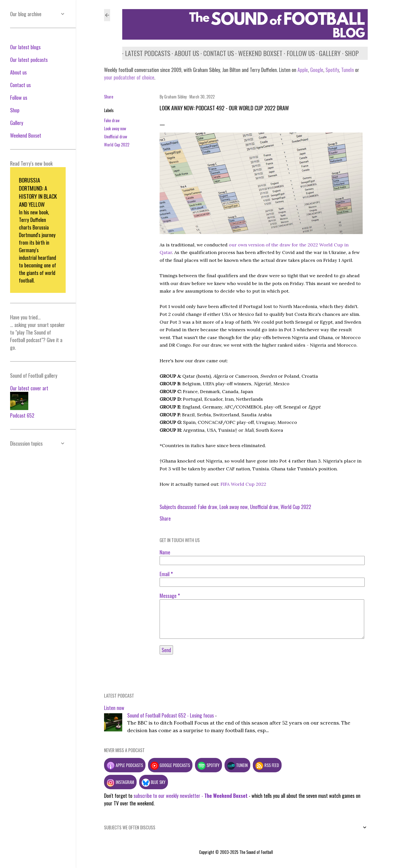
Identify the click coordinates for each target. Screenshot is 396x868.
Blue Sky (154, 782)
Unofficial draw (116, 137)
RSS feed (267, 765)
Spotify (332, 70)
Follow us (298, 53)
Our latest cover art (29, 388)
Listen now (114, 708)
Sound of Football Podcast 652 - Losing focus (171, 715)
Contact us (216, 53)
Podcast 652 (22, 415)
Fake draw (112, 120)
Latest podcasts (145, 53)
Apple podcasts (125, 765)
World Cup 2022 (117, 145)
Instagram (120, 782)
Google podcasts (170, 765)
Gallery (327, 53)
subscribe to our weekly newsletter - (191, 796)
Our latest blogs (25, 47)
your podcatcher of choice (129, 77)
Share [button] (109, 97)
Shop (349, 53)
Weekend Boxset (257, 53)
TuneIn (348, 70)
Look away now (115, 129)
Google (316, 70)
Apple (303, 70)
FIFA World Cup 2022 (243, 484)
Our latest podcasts (29, 60)
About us (184, 53)
